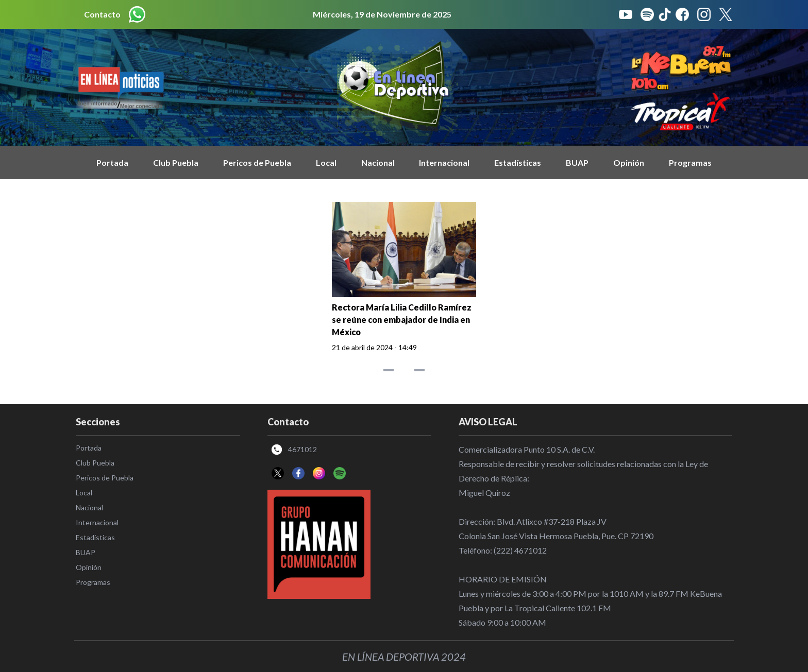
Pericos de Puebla (257, 162)
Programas (690, 162)
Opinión (629, 162)
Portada (112, 162)
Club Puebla (176, 162)
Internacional (444, 162)
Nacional (378, 162)
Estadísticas (518, 162)
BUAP (577, 162)
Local (326, 162)
